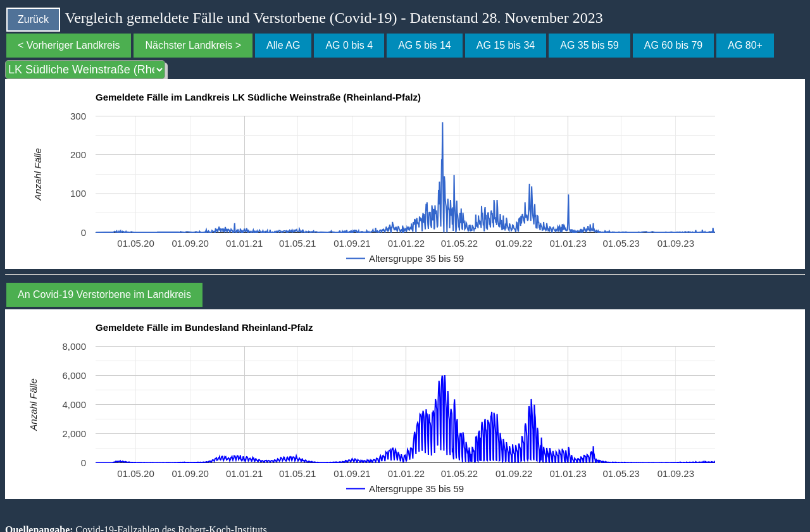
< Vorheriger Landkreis (69, 45)
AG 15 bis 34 (506, 45)
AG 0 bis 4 (349, 45)
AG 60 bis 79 (674, 45)
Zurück (33, 19)
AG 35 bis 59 (589, 45)
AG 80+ (745, 45)
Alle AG (283, 45)
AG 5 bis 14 (425, 45)
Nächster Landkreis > (193, 45)
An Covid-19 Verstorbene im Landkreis (104, 294)
